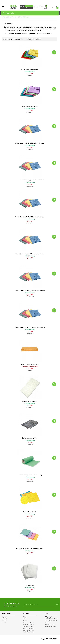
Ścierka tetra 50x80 (30, 586)
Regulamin (26, 621)
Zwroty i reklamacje (28, 626)
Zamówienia (5, 623)
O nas (25, 619)
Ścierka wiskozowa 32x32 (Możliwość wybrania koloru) (30, 549)
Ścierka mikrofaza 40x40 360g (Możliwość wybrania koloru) (30, 143)
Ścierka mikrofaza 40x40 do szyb (30, 106)
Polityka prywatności (28, 628)
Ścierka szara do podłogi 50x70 (30, 438)
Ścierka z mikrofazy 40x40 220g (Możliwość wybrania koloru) (30, 291)
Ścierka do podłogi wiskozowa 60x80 (30, 364)
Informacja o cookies (45, 638)
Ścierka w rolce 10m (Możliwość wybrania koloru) (30, 475)
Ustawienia (4, 621)
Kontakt (25, 617)
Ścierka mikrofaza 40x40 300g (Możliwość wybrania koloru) (30, 217)
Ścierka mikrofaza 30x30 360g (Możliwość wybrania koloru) (30, 180)
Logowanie (4, 617)
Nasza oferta (8, 13)
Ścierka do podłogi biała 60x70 (30, 401)
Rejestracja (4, 619)
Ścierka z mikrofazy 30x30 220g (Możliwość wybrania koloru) (30, 328)
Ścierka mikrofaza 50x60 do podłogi (30, 69)
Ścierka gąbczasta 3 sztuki (30, 512)
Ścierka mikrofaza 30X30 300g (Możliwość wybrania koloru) (30, 254)
